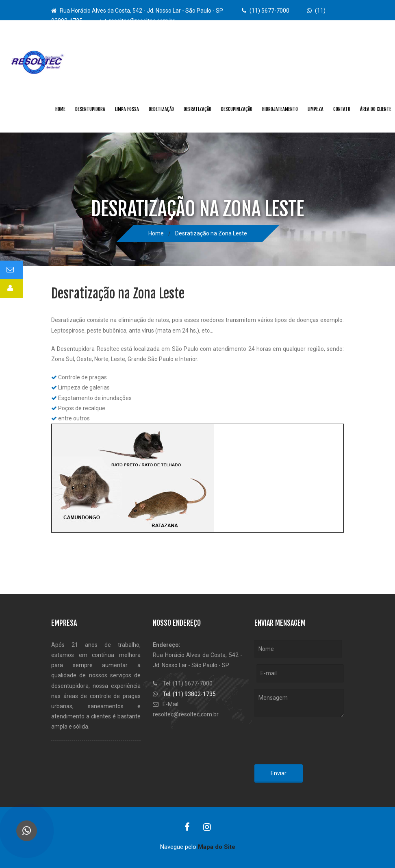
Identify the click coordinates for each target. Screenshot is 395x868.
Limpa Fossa (127, 109)
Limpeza (316, 109)
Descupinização (237, 109)
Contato (342, 109)
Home (60, 109)
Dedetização (161, 109)
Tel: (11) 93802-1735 (189, 694)
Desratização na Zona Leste (211, 233)
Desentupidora (90, 109)
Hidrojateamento (280, 109)
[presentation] (316, 742)
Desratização (197, 109)
